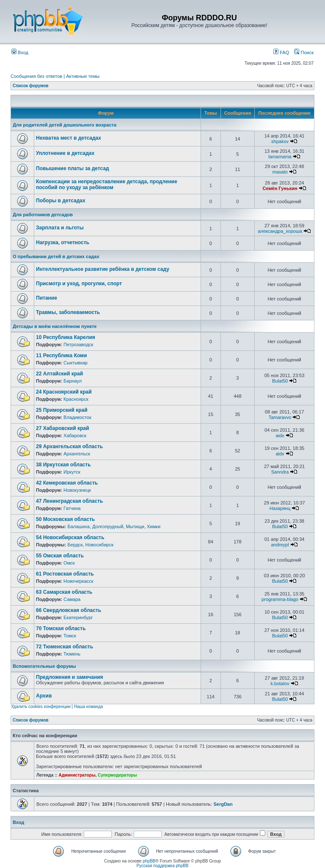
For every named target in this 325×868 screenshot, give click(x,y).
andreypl (280, 545)
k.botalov (280, 683)
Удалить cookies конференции (41, 707)
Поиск (304, 52)
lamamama (280, 157)
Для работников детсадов (43, 215)
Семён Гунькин (280, 188)
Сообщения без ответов (36, 76)
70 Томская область (61, 628)
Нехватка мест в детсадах (69, 138)
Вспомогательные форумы (44, 666)
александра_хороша (280, 231)
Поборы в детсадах (61, 201)
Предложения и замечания (70, 677)
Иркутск (72, 472)
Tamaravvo (280, 417)
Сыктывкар (76, 363)
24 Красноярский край (64, 392)
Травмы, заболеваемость (68, 312)
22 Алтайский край (59, 374)
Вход (20, 52)
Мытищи (135, 526)
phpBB (149, 861)
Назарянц (280, 508)
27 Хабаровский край (62, 428)
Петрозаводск (78, 344)
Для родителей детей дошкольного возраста (65, 125)
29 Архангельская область (69, 446)
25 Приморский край (62, 410)
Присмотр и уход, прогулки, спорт (79, 284)
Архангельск (77, 454)
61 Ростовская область (65, 574)
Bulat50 (280, 381)
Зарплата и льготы (60, 228)
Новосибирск (99, 545)
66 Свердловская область (69, 610)
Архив (44, 696)
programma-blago (280, 599)
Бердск (75, 545)
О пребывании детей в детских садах (56, 256)
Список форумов (31, 86)
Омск (69, 563)
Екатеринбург (78, 617)
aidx (280, 435)
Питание (47, 298)
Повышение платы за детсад (73, 168)
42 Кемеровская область (67, 483)
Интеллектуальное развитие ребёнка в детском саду (103, 269)
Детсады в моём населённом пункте (55, 326)
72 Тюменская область (65, 647)
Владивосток (77, 417)
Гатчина (72, 508)
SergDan (223, 804)
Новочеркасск (78, 581)
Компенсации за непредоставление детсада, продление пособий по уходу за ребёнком (107, 185)
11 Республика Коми (61, 355)
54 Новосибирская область (70, 537)
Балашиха (78, 526)
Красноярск (76, 399)
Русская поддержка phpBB (162, 866)
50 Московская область (65, 519)
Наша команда (89, 707)
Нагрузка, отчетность (63, 242)
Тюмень (72, 654)
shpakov (280, 141)
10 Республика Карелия (66, 337)
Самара (72, 599)
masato (280, 172)
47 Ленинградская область (69, 501)
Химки (154, 526)
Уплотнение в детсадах (65, 153)
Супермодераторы (117, 775)
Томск (70, 636)
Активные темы (83, 76)
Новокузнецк (77, 490)
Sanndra (280, 472)
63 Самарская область (64, 592)
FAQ (281, 52)
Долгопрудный (108, 526)
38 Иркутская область (63, 465)
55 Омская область (60, 556)
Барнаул (73, 381)
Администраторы (77, 775)
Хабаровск (75, 435)
